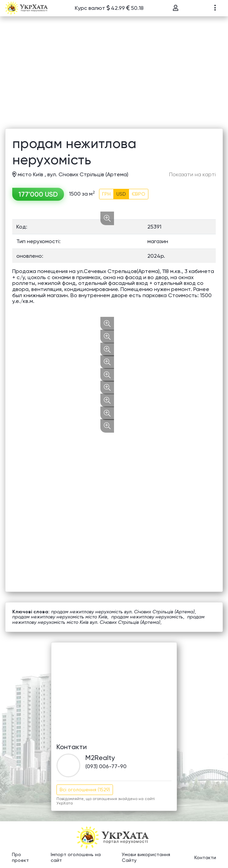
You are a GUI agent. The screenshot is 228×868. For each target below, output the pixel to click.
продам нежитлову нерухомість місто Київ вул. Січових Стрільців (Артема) (108, 619)
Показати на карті (192, 175)
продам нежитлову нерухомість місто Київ (60, 617)
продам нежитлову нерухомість (147, 617)
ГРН (106, 194)
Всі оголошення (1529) (85, 790)
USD (121, 194)
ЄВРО (139, 194)
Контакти (205, 857)
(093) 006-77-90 (106, 766)
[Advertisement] (114, 77)
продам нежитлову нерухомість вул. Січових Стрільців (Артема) (123, 612)
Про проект (20, 857)
